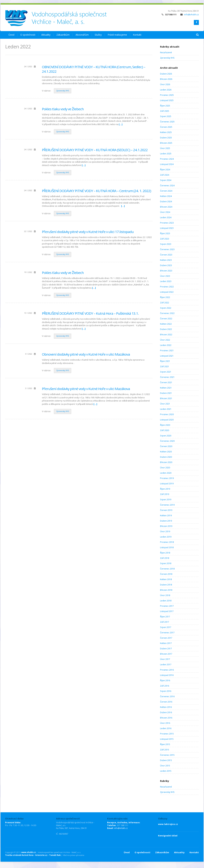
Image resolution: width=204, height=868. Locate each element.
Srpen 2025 (166, 116)
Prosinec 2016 (167, 670)
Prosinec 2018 (167, 542)
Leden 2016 (166, 728)
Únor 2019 (165, 531)
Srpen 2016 (166, 691)
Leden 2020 (166, 473)
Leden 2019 (166, 537)
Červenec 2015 (167, 755)
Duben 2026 (166, 74)
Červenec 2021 (167, 377)
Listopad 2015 (167, 739)
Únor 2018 (165, 595)
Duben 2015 (166, 760)
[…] (121, 124)
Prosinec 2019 (167, 478)
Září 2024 (165, 175)
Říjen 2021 (165, 361)
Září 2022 (165, 303)
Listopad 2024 (167, 164)
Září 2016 (165, 686)
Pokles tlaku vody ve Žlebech (63, 109)
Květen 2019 (166, 515)
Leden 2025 (166, 154)
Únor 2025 (165, 148)
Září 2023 (165, 239)
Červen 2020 (166, 446)
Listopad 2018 (167, 547)
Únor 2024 (165, 212)
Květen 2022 (166, 324)
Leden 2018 (166, 601)
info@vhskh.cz (190, 14)
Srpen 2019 (166, 500)
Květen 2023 (166, 260)
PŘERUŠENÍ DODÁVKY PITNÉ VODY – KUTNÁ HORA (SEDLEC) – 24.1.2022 (95, 150)
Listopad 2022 (167, 292)
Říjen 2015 (165, 744)
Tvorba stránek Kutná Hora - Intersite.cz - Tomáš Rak (33, 855)
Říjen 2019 (165, 489)
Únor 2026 (165, 84)
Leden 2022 (166, 345)
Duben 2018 (166, 585)
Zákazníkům (63, 35)
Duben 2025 (166, 138)
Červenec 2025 (167, 122)
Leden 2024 (166, 217)
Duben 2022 (166, 329)
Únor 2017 (165, 659)
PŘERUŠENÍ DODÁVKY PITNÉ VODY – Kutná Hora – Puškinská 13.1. (90, 313)
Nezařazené (166, 52)
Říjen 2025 (165, 106)
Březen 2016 (166, 718)
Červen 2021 (166, 382)
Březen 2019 (166, 526)
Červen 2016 (166, 702)
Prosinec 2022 (167, 287)
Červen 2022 (166, 319)
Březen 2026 (166, 79)
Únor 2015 (165, 766)
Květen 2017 (166, 643)
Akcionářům (82, 35)
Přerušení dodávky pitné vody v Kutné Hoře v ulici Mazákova (86, 389)
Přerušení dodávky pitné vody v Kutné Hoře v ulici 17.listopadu (88, 232)
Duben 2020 (166, 457)
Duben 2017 (166, 649)
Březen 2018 (166, 590)
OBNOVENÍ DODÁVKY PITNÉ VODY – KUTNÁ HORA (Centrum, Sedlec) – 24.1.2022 (94, 69)
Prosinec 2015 (167, 734)
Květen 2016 (166, 707)
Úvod (11, 35)
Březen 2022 (166, 335)
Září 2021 (165, 366)
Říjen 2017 (165, 617)
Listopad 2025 (167, 100)
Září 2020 (165, 430)
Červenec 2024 (167, 186)
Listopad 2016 (167, 675)
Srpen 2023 (166, 244)
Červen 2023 (166, 255)
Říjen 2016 (165, 680)
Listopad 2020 (167, 420)
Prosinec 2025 (167, 95)
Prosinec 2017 (167, 606)
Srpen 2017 (166, 627)
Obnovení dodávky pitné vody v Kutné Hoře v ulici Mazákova (86, 354)
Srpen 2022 (166, 308)
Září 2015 (165, 750)
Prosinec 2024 (167, 159)
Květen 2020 (166, 452)
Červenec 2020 (167, 441)
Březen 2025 (166, 143)
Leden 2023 (166, 281)
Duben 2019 (166, 521)
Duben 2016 (166, 712)
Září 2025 (165, 111)
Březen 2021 (166, 398)
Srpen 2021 (166, 372)
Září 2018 (165, 558)
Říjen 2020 (165, 425)
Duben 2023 (166, 265)
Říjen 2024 (165, 170)
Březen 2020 (166, 462)
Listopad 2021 (167, 356)
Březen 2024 (166, 207)
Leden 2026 (166, 90)
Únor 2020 (165, 468)
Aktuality (46, 35)
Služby (98, 35)
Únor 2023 (165, 276)
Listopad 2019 (167, 484)
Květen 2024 (166, 196)
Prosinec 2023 (167, 223)
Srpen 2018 (166, 563)
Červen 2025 (166, 127)
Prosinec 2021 (167, 351)
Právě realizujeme (117, 35)
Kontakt (137, 35)
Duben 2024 (166, 201)
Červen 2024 (166, 191)
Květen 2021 (166, 388)
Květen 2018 (166, 579)
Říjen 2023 (165, 233)
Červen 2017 (166, 638)
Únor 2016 (165, 723)
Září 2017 (165, 622)
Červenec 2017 (167, 633)
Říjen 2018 (165, 553)
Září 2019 (165, 494)
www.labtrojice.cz (168, 824)
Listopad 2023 (167, 228)
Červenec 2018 (167, 569)
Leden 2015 (166, 771)
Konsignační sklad (168, 836)
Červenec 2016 (167, 696)
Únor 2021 (165, 404)
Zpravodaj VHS (63, 91)
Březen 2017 (166, 654)
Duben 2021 (166, 393)
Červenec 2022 (167, 313)
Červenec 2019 (167, 505)
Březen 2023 (166, 271)
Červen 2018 (166, 574)
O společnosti (28, 35)
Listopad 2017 (167, 611)
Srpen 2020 (166, 436)
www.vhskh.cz (29, 852)
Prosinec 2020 (167, 414)
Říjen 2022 (165, 297)
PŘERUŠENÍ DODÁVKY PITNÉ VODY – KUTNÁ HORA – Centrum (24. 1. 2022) (97, 191)
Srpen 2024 (166, 180)
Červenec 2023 (167, 249)
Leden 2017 (166, 665)
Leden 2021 (166, 409)
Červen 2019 (166, 510)
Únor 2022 (165, 340)
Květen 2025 (166, 132)
